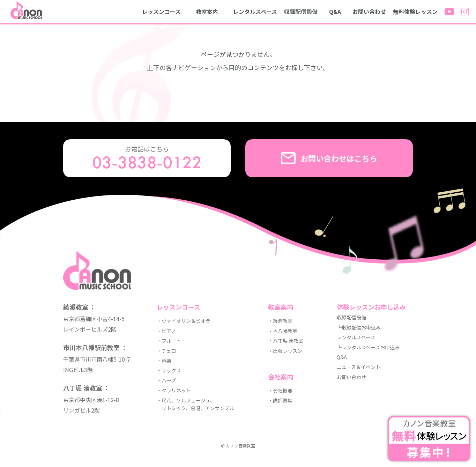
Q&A (335, 12)
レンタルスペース (255, 12)
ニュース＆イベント (359, 367)
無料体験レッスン (415, 12)
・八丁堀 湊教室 (286, 341)
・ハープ (166, 380)
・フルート (169, 341)
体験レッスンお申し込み (371, 307)
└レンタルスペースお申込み (368, 347)
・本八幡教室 (283, 331)
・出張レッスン (285, 351)
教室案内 (207, 12)
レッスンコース (161, 12)
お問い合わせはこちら (329, 158)
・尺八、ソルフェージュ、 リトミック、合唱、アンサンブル (195, 404)
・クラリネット (174, 390)
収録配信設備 (301, 12)
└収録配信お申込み (359, 327)
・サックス (169, 370)
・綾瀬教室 (280, 321)
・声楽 (164, 361)
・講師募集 (280, 400)
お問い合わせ (369, 12)
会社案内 (281, 377)
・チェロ (166, 351)
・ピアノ (166, 331)
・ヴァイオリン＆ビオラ (184, 321)
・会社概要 (280, 391)
